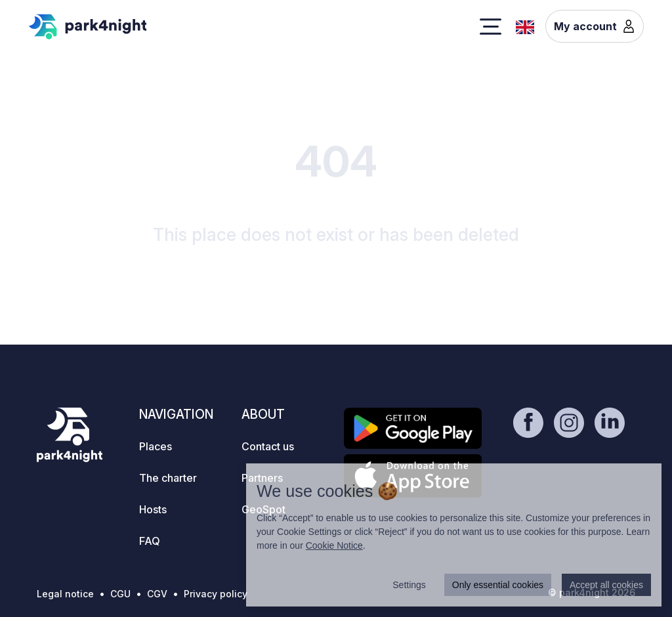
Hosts (153, 509)
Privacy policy (216, 594)
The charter (168, 478)
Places (156, 446)
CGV (157, 594)
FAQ (150, 541)
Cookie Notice (334, 545)
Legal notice (65, 594)
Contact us (268, 446)
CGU (120, 594)
